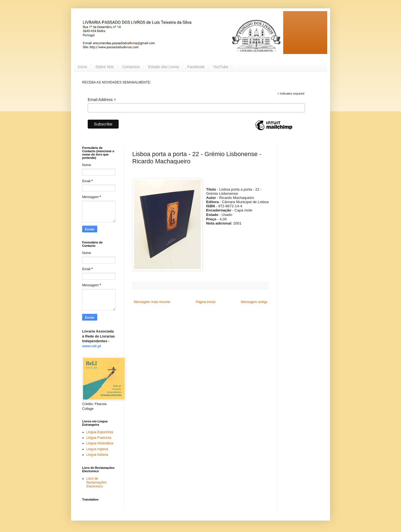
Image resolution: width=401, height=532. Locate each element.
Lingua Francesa (99, 438)
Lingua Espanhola (100, 432)
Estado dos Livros (164, 67)
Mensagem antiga (254, 302)
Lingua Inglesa (97, 449)
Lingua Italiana (97, 455)
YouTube (220, 67)
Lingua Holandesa (100, 443)
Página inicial (206, 302)
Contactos (131, 67)
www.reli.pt (92, 346)
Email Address (102, 100)
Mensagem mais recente (152, 302)
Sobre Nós (104, 67)
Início (82, 67)
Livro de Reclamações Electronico (96, 483)
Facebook (196, 67)
